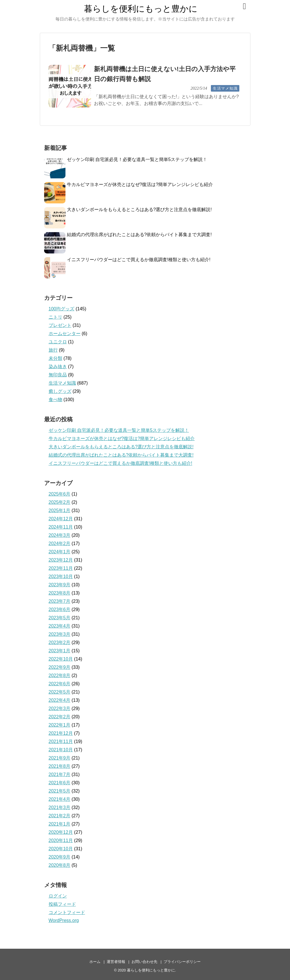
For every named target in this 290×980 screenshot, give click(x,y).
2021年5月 (60, 791)
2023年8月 (60, 593)
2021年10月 (61, 750)
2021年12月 (61, 733)
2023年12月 (61, 560)
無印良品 (58, 375)
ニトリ (55, 317)
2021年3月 (60, 807)
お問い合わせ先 (144, 962)
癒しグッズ (60, 391)
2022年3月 (60, 708)
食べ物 (55, 400)
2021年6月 (60, 783)
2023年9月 (60, 585)
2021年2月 (60, 816)
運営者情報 (116, 962)
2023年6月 (60, 609)
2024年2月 (60, 543)
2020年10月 (61, 849)
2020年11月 (61, 840)
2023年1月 (60, 651)
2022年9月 (60, 667)
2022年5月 (60, 692)
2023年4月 (60, 626)
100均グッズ (62, 309)
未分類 (55, 358)
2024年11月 (61, 527)
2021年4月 (60, 799)
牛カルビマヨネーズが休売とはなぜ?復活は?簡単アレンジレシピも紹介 (140, 184)
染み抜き (58, 367)
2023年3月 (60, 634)
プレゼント (60, 325)
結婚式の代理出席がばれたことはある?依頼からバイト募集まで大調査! (139, 235)
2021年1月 (60, 824)
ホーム (95, 962)
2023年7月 (60, 601)
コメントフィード (67, 912)
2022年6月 (60, 684)
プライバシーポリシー (182, 962)
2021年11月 (61, 741)
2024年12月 (61, 519)
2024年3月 (60, 535)
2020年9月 (60, 857)
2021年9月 (60, 758)
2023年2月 (60, 642)
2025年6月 (60, 494)
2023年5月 (60, 618)
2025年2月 (60, 502)
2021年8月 (60, 766)
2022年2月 (60, 717)
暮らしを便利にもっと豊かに (141, 9)
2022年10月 (61, 659)
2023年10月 (61, 576)
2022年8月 (60, 675)
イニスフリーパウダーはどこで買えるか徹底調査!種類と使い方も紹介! (139, 260)
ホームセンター (65, 334)
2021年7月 (60, 774)
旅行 (53, 350)
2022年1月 (60, 725)
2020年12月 (61, 832)
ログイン (58, 896)
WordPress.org (64, 920)
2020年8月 (60, 865)
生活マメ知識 (225, 88)
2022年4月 (60, 700)
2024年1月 (60, 552)
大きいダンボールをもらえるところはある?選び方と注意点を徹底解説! (139, 210)
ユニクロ (58, 342)
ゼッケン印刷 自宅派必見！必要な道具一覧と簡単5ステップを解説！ (137, 159)
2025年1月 (60, 510)
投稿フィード (62, 904)
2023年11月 (61, 568)
